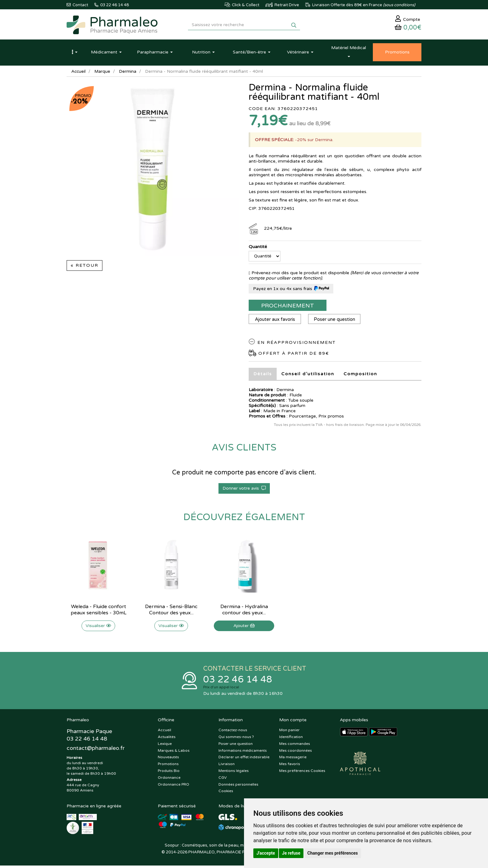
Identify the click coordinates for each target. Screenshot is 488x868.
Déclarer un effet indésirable (244, 759)
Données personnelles (238, 787)
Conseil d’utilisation (308, 375)
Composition (360, 375)
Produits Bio (169, 773)
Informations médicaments (243, 753)
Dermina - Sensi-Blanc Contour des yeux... (171, 611)
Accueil (79, 73)
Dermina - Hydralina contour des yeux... (244, 611)
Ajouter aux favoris (275, 321)
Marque (103, 73)
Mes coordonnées (296, 753)
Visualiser (98, 627)
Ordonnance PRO (174, 787)
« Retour (84, 267)
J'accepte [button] (266, 853)
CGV (223, 780)
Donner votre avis (244, 490)
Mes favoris (290, 766)
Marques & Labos (174, 753)
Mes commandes (295, 746)
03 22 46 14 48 (238, 681)
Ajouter (244, 627)
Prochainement (288, 307)
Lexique (165, 746)
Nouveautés (168, 759)
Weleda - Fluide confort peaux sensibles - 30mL (99, 611)
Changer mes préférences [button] (333, 853)
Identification (291, 739)
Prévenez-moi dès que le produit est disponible (299, 274)
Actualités (167, 739)
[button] (74, 54)
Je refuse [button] (291, 853)
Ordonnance (169, 780)
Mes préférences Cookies (302, 773)
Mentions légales (234, 773)
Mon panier (289, 732)
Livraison (227, 766)
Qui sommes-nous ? (236, 739)
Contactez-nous (233, 732)
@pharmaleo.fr (96, 751)
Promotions (168, 766)
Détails (263, 375)
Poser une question (336, 321)
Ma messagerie (293, 759)
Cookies (226, 793)
